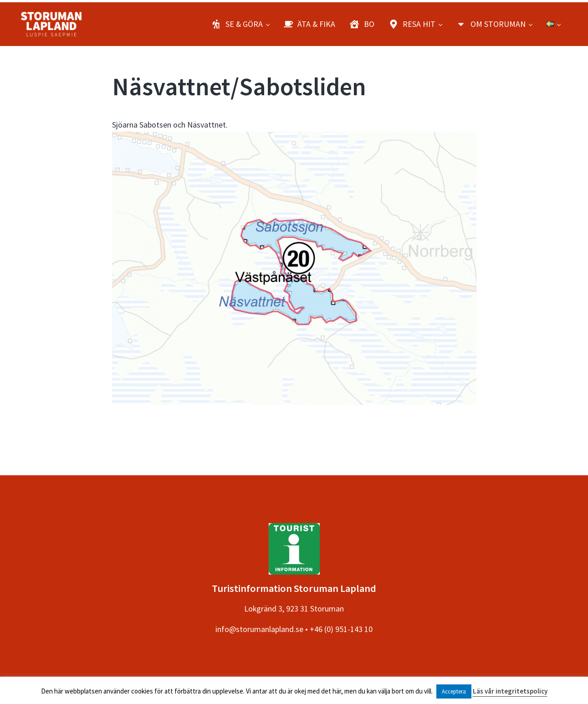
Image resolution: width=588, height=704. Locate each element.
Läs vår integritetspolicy (510, 691)
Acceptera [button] (454, 691)
